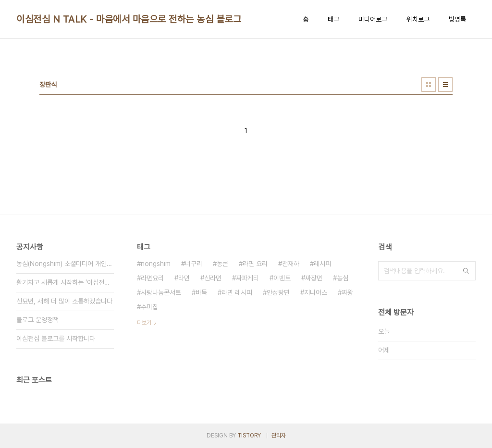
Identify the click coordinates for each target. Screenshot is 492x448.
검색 (466, 271)
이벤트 (282, 278)
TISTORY (249, 436)
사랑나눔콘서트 (161, 292)
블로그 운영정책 (37, 320)
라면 (184, 278)
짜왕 (347, 292)
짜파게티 (247, 278)
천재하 (291, 264)
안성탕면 (278, 292)
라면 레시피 (237, 292)
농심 (343, 278)
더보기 (144, 323)
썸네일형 (429, 85)
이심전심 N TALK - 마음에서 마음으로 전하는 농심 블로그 (129, 19)
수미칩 (149, 307)
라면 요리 (255, 264)
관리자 (279, 436)
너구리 (194, 264)
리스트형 (445, 85)
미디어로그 (373, 19)
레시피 (322, 264)
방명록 (457, 19)
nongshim (156, 264)
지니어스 (316, 292)
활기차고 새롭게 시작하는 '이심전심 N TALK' (65, 282)
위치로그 (418, 19)
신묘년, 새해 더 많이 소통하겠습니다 (64, 301)
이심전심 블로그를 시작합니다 (56, 339)
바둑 (201, 292)
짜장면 (314, 278)
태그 (333, 19)
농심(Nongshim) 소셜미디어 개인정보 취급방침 (65, 264)
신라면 (213, 278)
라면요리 (152, 278)
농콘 (222, 264)
